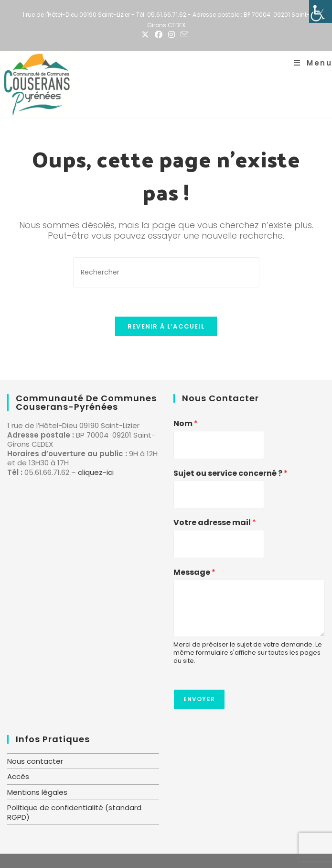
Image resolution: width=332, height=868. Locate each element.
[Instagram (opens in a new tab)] (171, 35)
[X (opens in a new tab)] (147, 35)
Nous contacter (35, 761)
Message (194, 573)
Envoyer (199, 699)
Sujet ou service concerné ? (230, 474)
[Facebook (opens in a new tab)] (159, 35)
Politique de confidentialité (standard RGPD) (74, 812)
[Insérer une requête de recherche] (166, 272)
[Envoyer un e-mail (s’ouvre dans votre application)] (184, 35)
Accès (18, 776)
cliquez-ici (96, 472)
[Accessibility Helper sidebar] (321, 11)
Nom (186, 424)
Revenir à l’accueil (166, 326)
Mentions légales (37, 792)
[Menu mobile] (313, 63)
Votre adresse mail (215, 523)
